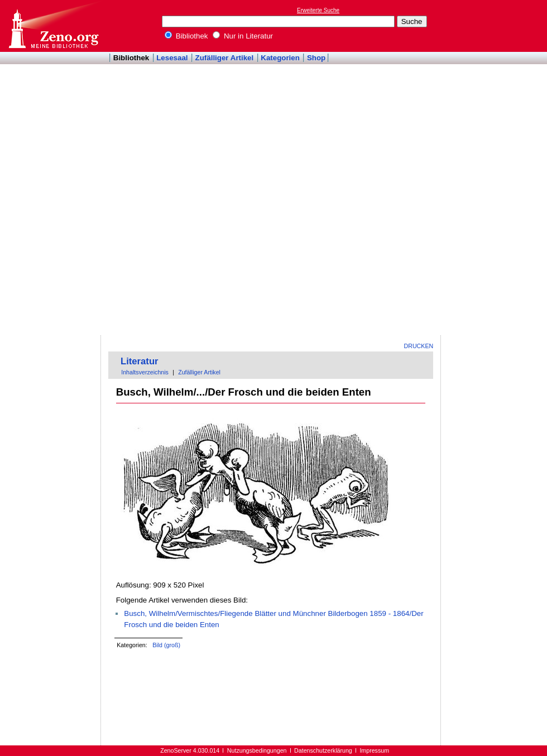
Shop (316, 58)
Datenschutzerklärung (323, 750)
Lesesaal (172, 58)
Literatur (140, 361)
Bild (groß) (166, 645)
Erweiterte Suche (318, 10)
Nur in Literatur (243, 36)
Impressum (374, 750)
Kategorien (280, 58)
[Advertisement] (490, 168)
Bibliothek (186, 36)
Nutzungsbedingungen (257, 750)
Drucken (419, 346)
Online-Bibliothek (53, 26)
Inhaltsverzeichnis (145, 372)
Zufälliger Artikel (225, 58)
